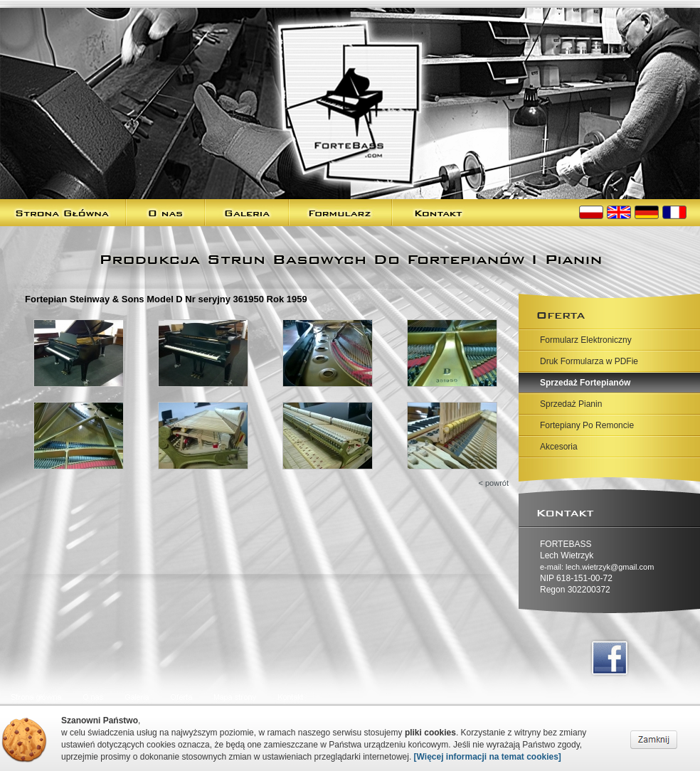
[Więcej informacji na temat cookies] (488, 757)
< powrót (494, 483)
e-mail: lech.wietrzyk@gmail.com (597, 567)
